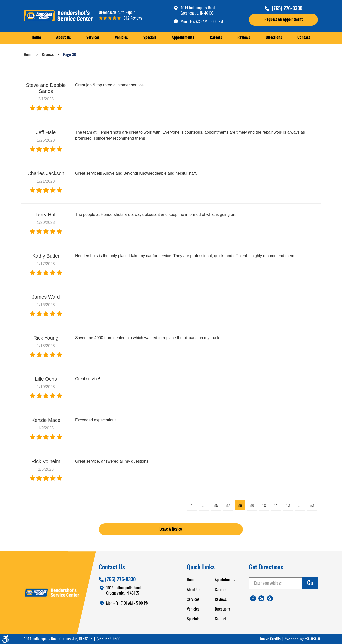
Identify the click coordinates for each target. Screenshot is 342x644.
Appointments (183, 38)
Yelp (270, 598)
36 (216, 505)
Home (36, 38)
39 (252, 505)
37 (228, 505)
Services (93, 38)
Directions (274, 38)
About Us (64, 38)
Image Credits (271, 639)
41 (276, 505)
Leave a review (171, 529)
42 (288, 505)
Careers (216, 38)
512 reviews (132, 18)
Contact (304, 38)
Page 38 (70, 55)
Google (261, 598)
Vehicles (121, 38)
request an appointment (284, 20)
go (310, 583)
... (204, 505)
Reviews (244, 38)
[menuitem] (36, 38)
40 (264, 505)
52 (312, 505)
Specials (150, 38)
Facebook (253, 598)
